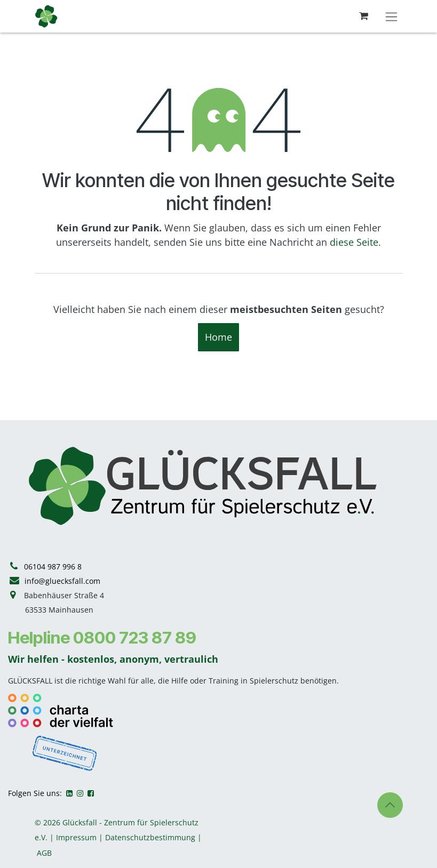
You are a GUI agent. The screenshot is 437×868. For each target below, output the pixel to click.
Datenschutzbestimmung (150, 837)
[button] (390, 805)
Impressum (76, 837)
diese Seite (354, 242)
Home (218, 337)
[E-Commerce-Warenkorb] (364, 16)
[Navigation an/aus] (391, 16)
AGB (44, 853)
